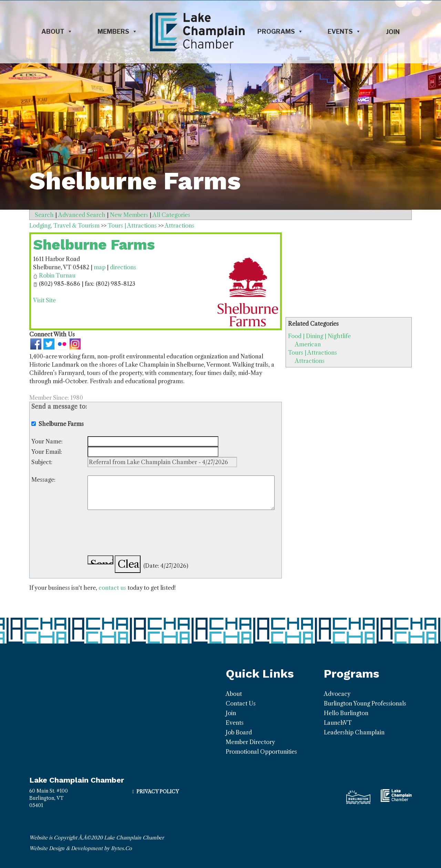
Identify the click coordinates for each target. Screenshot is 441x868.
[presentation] (140, 534)
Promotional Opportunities (261, 752)
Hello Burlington (346, 713)
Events (344, 32)
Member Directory (250, 742)
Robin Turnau (57, 275)
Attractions (310, 361)
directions (123, 267)
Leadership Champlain (354, 732)
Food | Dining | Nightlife (319, 336)
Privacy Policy (158, 792)
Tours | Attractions (312, 353)
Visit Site (44, 300)
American (308, 344)
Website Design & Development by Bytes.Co (81, 848)
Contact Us (241, 703)
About (57, 32)
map (100, 267)
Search (44, 215)
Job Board (239, 732)
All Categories (171, 215)
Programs (280, 32)
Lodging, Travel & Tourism (64, 226)
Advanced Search (82, 215)
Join (393, 32)
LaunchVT (338, 723)
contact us (112, 588)
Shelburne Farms (94, 245)
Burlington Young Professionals (365, 703)
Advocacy (337, 694)
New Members (129, 215)
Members (117, 32)
